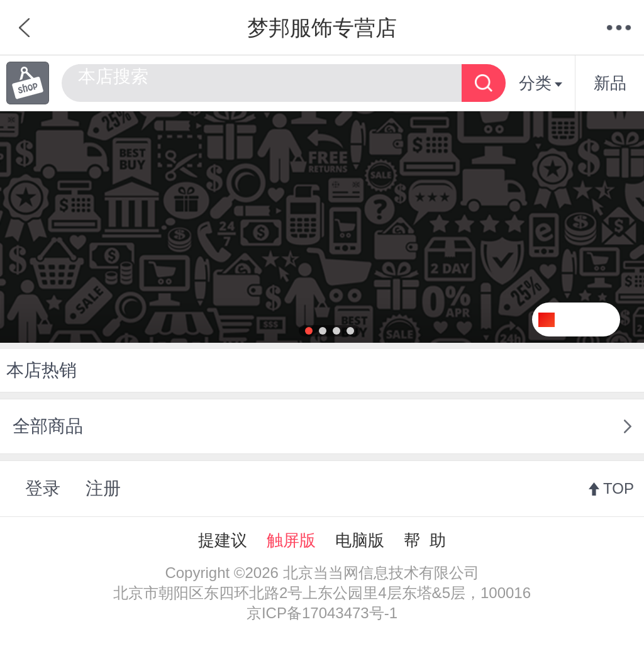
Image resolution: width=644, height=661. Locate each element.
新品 (610, 83)
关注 (592, 319)
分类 (541, 83)
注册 (103, 488)
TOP (619, 488)
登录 (43, 488)
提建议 (223, 540)
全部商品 (48, 426)
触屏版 (291, 540)
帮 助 (425, 540)
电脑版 (360, 540)
